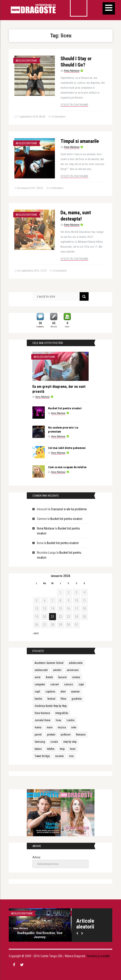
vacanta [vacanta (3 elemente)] (59, 756)
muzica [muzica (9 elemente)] (62, 727)
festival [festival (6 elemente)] (51, 699)
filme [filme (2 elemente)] (63, 699)
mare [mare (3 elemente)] (50, 727)
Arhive (36, 857)
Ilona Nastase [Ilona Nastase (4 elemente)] (42, 713)
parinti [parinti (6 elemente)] (38, 735)
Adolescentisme (26, 61)
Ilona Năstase (72, 71)
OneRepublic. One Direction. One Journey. (40, 935)
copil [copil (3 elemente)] (37, 692)
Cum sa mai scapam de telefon (67, 467)
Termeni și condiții (98, 956)
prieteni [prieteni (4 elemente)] (51, 735)
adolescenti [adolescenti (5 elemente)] (41, 670)
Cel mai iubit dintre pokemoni (67, 448)
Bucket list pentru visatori (65, 408)
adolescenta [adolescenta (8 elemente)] (76, 663)
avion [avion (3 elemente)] (38, 677)
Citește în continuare (74, 105)
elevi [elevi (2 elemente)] (63, 692)
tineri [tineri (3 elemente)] (73, 749)
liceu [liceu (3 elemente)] (58, 720)
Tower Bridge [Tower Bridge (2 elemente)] (42, 756)
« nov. (36, 634)
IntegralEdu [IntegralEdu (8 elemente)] (62, 713)
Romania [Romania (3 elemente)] (81, 735)
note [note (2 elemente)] (74, 727)
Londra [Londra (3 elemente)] (71, 720)
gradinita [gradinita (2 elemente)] (77, 699)
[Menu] (109, 8)
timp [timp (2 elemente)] (62, 749)
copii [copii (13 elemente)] (81, 684)
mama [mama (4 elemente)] (38, 727)
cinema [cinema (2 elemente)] (76, 677)
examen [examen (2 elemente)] (75, 692)
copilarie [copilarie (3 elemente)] (50, 692)
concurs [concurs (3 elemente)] (69, 684)
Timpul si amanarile (80, 141)
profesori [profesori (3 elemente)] (66, 735)
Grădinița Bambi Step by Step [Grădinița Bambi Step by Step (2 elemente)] (51, 706)
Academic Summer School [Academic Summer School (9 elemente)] (49, 663)
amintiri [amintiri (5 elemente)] (57, 670)
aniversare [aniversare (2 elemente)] (73, 670)
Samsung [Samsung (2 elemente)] (40, 742)
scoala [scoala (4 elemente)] (54, 742)
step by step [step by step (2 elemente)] (70, 742)
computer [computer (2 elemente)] (40, 684)
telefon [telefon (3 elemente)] (51, 749)
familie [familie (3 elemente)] (38, 699)
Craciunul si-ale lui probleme (69, 509)
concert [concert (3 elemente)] (55, 684)
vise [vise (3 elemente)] (71, 756)
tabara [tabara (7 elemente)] (38, 749)
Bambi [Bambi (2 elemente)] (49, 677)
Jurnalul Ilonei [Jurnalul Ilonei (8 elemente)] (43, 720)
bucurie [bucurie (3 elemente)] (62, 677)
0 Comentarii (59, 117)
